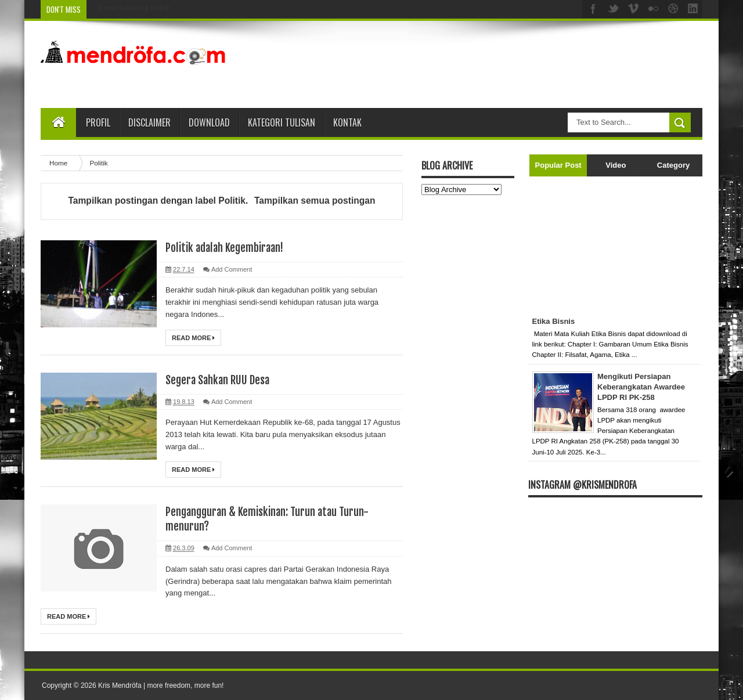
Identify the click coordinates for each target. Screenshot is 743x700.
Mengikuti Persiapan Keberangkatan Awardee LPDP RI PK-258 (641, 387)
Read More (193, 338)
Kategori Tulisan (282, 122)
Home (59, 163)
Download (209, 122)
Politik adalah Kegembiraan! (228, 248)
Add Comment (232, 269)
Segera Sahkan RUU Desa (221, 380)
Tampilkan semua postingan (315, 201)
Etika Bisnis (554, 321)
